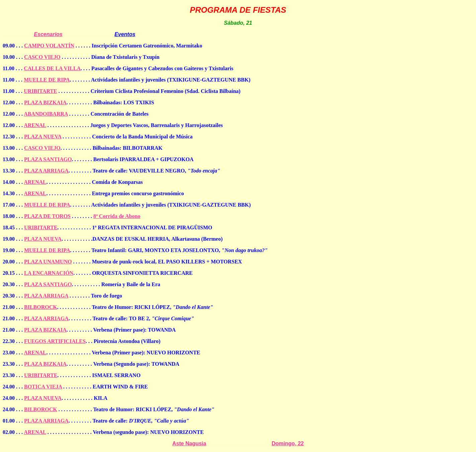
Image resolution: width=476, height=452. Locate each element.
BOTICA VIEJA (43, 387)
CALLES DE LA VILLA (52, 68)
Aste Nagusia (189, 443)
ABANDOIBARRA (46, 114)
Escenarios (48, 34)
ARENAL (35, 125)
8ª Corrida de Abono (117, 216)
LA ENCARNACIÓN (49, 273)
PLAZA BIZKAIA (45, 102)
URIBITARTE (40, 91)
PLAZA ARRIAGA (46, 171)
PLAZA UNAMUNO (48, 262)
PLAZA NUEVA (43, 137)
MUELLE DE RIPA (47, 80)
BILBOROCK (41, 307)
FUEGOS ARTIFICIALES (55, 341)
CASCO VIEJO (42, 57)
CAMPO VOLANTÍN (49, 46)
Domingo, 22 (288, 443)
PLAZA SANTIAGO (48, 159)
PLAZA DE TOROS (47, 216)
